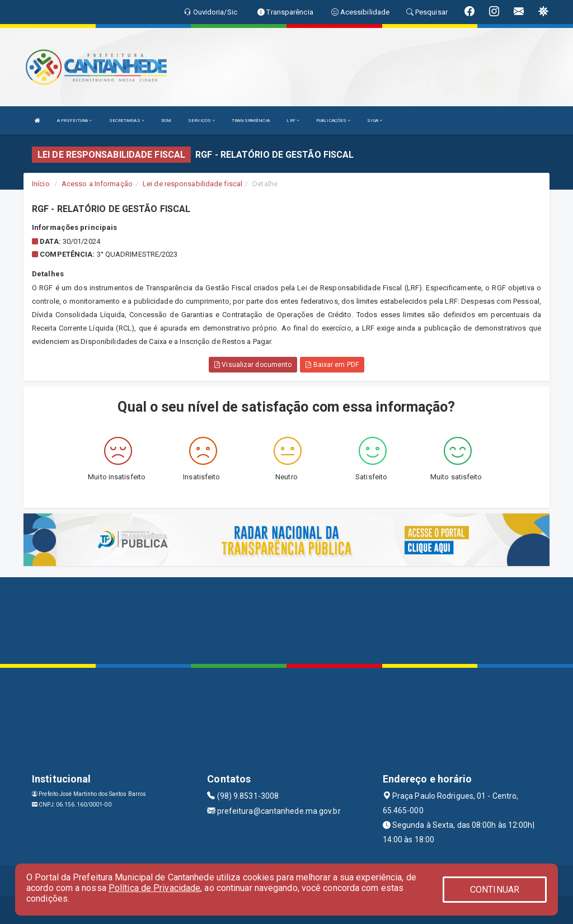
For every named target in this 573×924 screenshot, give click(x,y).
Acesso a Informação (97, 184)
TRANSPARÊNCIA (251, 121)
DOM (166, 121)
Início (41, 184)
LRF (293, 121)
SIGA (375, 121)
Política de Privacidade (154, 888)
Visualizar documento (253, 365)
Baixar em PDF (332, 365)
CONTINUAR (495, 890)
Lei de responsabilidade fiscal (192, 184)
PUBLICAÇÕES (333, 121)
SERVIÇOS (201, 121)
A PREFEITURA (74, 121)
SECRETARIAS (127, 121)
